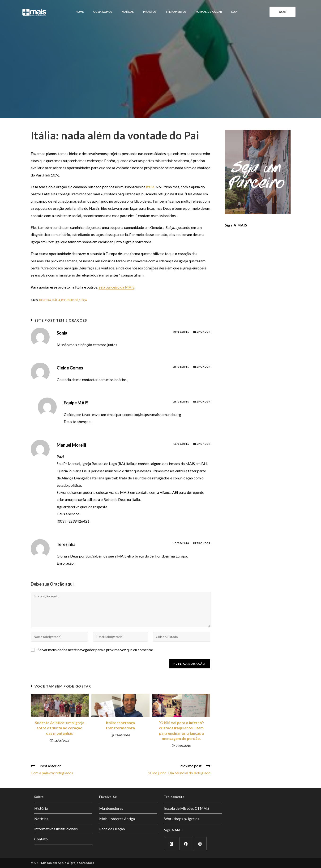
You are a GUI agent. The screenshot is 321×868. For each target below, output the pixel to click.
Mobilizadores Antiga (117, 819)
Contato (41, 839)
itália (56, 300)
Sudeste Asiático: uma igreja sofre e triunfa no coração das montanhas (60, 728)
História (41, 808)
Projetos (150, 12)
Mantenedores (111, 808)
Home (80, 12)
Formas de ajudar (209, 12)
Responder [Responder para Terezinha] (202, 543)
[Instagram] (200, 844)
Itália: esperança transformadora (120, 725)
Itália (150, 187)
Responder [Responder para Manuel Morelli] (202, 444)
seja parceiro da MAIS (117, 287)
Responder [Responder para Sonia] (202, 332)
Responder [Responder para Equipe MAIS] (202, 402)
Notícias (128, 12)
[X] (171, 844)
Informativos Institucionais (56, 829)
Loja (234, 12)
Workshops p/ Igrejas (182, 819)
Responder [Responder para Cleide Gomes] (202, 367)
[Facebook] (186, 844)
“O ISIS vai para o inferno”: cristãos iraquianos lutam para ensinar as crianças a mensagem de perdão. (181, 730)
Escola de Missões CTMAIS (187, 808)
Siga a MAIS (236, 225)
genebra (45, 300)
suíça (83, 300)
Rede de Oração (112, 829)
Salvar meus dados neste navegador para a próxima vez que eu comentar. (96, 650)
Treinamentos (176, 12)
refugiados (70, 300)
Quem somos (103, 12)
